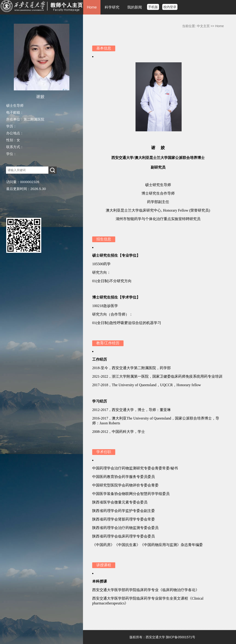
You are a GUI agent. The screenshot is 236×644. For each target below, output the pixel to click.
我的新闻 (135, 7)
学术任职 (104, 452)
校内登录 (170, 7)
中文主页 (203, 26)
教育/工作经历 (108, 343)
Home (92, 7)
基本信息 (104, 48)
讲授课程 (104, 565)
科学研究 (112, 7)
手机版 (153, 7)
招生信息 (104, 239)
